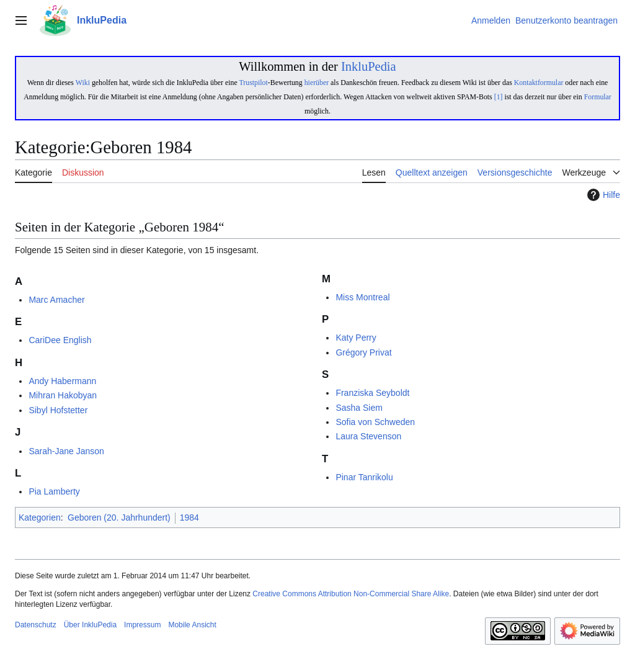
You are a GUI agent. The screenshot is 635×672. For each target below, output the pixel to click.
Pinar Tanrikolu (364, 477)
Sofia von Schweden (375, 422)
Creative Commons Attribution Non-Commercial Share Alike (351, 594)
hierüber (317, 83)
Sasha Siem (359, 408)
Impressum (142, 625)
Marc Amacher (56, 300)
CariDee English (60, 340)
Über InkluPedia (90, 625)
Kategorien (40, 517)
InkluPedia (369, 66)
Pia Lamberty (54, 491)
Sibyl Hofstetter (58, 410)
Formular (598, 97)
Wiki (83, 83)
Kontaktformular (539, 83)
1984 (189, 517)
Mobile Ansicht (192, 625)
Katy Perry (356, 338)
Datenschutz (36, 625)
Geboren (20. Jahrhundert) (119, 517)
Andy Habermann (62, 381)
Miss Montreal (362, 297)
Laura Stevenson (368, 436)
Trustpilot (253, 83)
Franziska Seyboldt (372, 393)
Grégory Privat (363, 352)
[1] (499, 97)
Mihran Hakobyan (63, 395)
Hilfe (602, 195)
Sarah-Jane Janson (66, 451)
